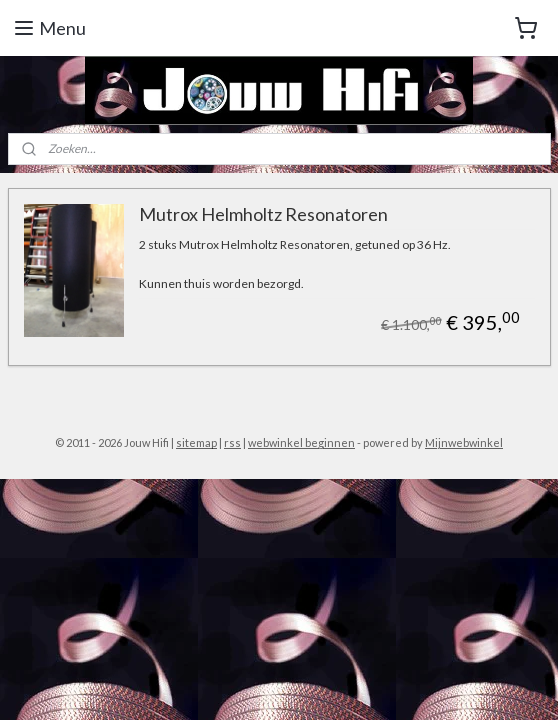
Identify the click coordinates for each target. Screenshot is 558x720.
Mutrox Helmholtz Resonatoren (263, 214)
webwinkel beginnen (301, 442)
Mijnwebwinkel (464, 442)
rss (232, 442)
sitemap (196, 442)
